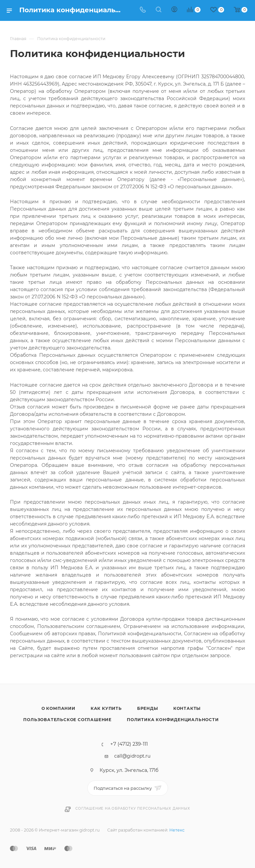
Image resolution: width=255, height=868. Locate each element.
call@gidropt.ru (132, 756)
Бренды (148, 708)
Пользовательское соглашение (67, 720)
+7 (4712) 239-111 (129, 744)
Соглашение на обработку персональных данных (133, 808)
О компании (58, 708)
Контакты (187, 708)
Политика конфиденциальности (173, 720)
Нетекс (177, 830)
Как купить (106, 708)
